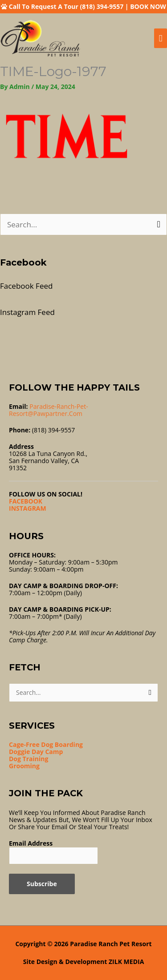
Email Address (31, 843)
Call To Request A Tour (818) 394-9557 (66, 6)
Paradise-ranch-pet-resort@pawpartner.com (49, 410)
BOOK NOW (148, 6)
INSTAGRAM (28, 508)
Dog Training (29, 759)
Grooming (24, 766)
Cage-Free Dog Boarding (46, 744)
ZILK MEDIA (126, 962)
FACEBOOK (26, 501)
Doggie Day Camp (36, 752)
